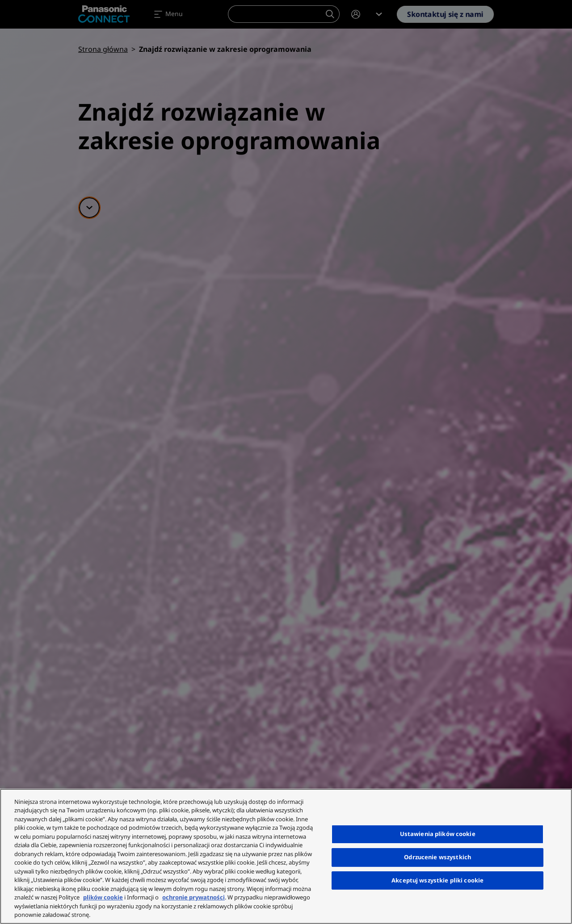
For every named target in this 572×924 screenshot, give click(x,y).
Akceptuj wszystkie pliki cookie (437, 880)
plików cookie (103, 897)
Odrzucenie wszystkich (437, 857)
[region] (286, 856)
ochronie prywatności (193, 897)
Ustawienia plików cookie (438, 834)
